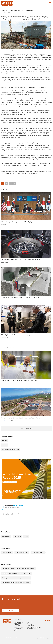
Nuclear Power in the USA (10, 450)
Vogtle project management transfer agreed (16, 583)
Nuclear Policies (18, 624)
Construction (6, 536)
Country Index (17, 631)
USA (26, 536)
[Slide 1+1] (25, 501)
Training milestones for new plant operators (16, 578)
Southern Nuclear (38, 552)
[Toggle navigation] (50, 2)
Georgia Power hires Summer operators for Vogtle (18, 569)
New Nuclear (17, 621)
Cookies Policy (47, 639)
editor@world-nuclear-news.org (34, 628)
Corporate (16, 625)
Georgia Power (7, 552)
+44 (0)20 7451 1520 (31, 629)
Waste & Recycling (18, 627)
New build (17, 536)
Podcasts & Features (4, 383)
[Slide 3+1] (30, 501)
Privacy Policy (40, 639)
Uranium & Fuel (18, 626)
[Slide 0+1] (23, 501)
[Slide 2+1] (28, 501)
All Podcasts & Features (26, 429)
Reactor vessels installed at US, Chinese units (17, 573)
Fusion (16, 630)
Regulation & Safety (19, 622)
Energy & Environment (19, 620)
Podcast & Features (18, 629)
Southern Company (22, 552)
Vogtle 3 (5, 440)
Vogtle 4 (5, 445)
